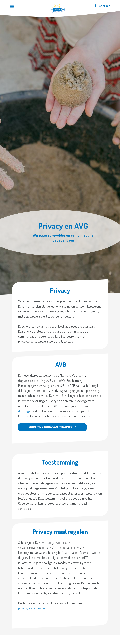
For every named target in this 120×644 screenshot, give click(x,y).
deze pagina (25, 411)
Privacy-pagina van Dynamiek (52, 427)
